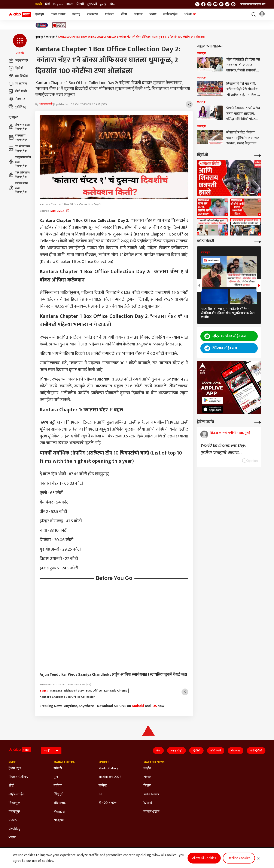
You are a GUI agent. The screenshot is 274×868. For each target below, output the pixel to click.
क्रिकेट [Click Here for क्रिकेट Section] (103, 786)
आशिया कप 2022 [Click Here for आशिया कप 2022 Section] (110, 777)
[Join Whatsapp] (233, 4)
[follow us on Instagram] (221, 4)
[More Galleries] (258, 241)
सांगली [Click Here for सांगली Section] (58, 769)
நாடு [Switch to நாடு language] (103, 4)
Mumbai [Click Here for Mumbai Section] (59, 812)
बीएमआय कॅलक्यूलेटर (18, 138)
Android (138, 706)
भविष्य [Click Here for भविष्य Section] (12, 838)
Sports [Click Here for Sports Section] (104, 762)
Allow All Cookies (204, 858)
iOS (154, 706)
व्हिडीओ (16, 68)
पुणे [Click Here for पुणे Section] (56, 777)
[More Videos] (258, 155)
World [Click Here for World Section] (148, 803)
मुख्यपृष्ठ (40, 14)
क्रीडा (124, 14)
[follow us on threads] (209, 4)
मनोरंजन (110, 14)
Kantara (56, 691)
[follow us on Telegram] (227, 4)
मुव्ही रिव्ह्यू (17, 107)
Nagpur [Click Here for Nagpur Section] (59, 820)
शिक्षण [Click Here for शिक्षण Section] (147, 786)
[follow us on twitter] (197, 4)
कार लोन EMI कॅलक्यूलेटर (19, 175)
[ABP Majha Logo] (20, 14)
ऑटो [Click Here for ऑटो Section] (11, 786)
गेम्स (158, 751)
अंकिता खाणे (46, 104)
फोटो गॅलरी (18, 91)
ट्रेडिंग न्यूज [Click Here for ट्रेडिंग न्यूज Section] (15, 769)
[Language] (51, 751)
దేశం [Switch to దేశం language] (112, 4)
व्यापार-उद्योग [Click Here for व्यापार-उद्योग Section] (151, 812)
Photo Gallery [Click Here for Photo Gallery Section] (18, 777)
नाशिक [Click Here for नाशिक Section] (58, 786)
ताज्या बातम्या (58, 14)
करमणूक (50, 37)
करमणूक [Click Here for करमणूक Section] (14, 812)
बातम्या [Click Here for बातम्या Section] (12, 762)
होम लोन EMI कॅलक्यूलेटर (19, 127)
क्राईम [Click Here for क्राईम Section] (147, 769)
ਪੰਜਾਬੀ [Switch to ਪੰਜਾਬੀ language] (80, 4)
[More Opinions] (258, 422)
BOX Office (94, 691)
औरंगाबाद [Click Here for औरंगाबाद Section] (60, 803)
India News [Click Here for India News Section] (151, 794)
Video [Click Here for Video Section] (13, 820)
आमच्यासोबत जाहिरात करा (253, 4)
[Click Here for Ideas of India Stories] (59, 25)
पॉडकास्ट (17, 99)
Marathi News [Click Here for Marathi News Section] (154, 762)
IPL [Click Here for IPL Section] (101, 794)
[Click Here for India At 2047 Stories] (42, 25)
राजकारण (93, 14)
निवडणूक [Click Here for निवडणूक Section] (14, 803)
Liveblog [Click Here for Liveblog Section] (15, 829)
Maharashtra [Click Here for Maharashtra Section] (64, 762)
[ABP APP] (213, 400)
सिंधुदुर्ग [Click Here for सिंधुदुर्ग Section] (58, 794)
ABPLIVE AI (60, 211)
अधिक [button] (190, 14)
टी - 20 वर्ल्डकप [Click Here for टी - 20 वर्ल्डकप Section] (109, 803)
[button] (20, 44)
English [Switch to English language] (58, 4)
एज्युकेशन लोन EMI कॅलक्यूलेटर (20, 162)
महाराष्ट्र (76, 14)
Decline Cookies (239, 858)
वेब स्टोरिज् (18, 84)
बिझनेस (138, 14)
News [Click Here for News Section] (147, 777)
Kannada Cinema (116, 691)
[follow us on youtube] (215, 4)
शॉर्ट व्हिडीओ (19, 76)
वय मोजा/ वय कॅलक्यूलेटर (19, 149)
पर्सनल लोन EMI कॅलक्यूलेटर (18, 188)
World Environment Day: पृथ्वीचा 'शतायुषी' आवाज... (223, 449)
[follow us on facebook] (203, 4)
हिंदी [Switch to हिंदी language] (48, 4)
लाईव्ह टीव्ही (18, 61)
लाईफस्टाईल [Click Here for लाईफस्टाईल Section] (16, 794)
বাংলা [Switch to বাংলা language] (70, 4)
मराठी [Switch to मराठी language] (39, 4)
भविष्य (153, 14)
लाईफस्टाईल (170, 14)
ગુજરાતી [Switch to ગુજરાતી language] (92, 4)
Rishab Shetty (74, 691)
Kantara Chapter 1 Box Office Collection (67, 697)
